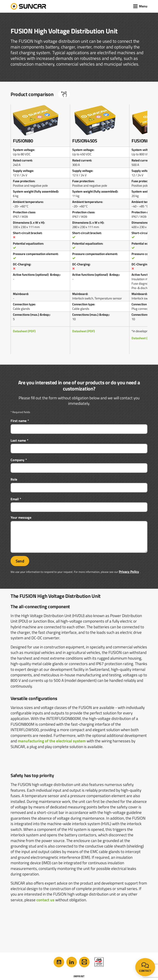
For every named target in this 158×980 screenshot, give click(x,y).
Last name (18, 440)
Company (17, 460)
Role (14, 479)
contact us (45, 900)
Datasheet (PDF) (24, 331)
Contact (145, 968)
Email (15, 499)
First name (19, 421)
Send (20, 561)
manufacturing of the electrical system (52, 741)
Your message (21, 517)
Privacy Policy (129, 572)
